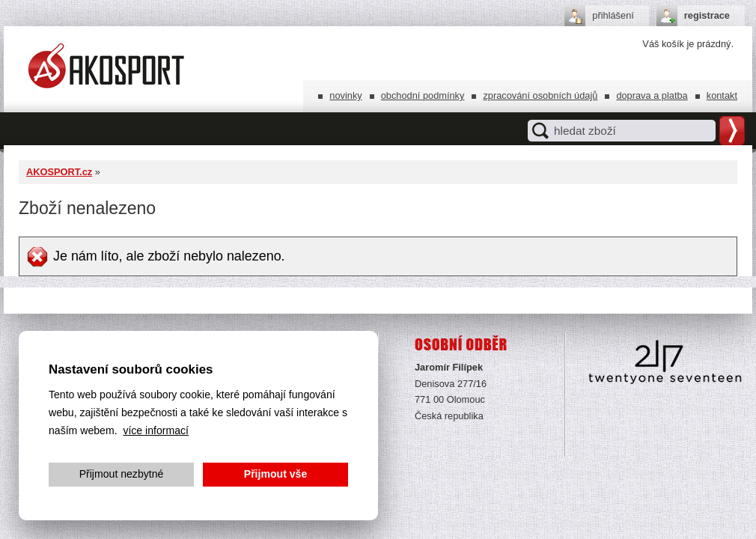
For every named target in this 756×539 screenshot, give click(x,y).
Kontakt (722, 95)
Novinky (345, 95)
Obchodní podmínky (423, 95)
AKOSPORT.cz (59, 172)
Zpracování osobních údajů (540, 95)
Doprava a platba (652, 95)
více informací (156, 430)
